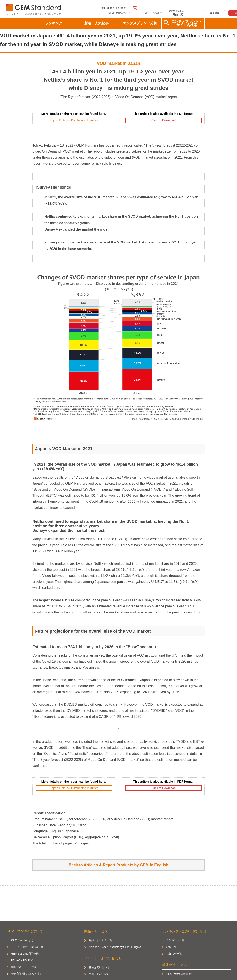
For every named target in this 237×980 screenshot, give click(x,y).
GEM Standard (34, 7)
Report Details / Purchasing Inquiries (74, 120)
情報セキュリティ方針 (24, 967)
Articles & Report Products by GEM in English (115, 947)
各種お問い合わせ (99, 967)
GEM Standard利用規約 (25, 954)
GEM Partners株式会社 (180, 974)
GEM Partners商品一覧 (178, 13)
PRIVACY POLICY (22, 960)
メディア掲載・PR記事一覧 (27, 947)
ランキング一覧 (175, 940)
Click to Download (164, 120)
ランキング (54, 23)
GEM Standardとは (119, 13)
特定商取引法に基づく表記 (27, 974)
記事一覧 (172, 947)
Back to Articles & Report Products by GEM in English (118, 865)
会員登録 (215, 13)
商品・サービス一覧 (100, 940)
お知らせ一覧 (174, 954)
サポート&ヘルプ (152, 13)
